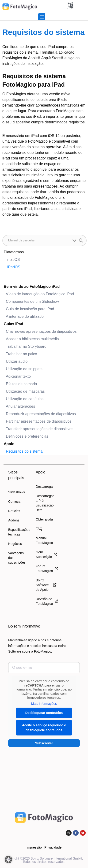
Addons (14, 520)
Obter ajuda (44, 519)
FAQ (39, 529)
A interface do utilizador (25, 316)
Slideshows (17, 492)
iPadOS (14, 267)
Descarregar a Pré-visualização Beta (45, 503)
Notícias (14, 511)
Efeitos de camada (21, 384)
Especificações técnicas (18, 532)
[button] (42, 17)
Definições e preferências (27, 436)
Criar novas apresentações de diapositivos (41, 331)
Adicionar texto (18, 376)
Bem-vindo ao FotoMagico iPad (32, 286)
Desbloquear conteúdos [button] (44, 713)
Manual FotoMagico (44, 540)
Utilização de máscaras (25, 391)
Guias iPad (13, 324)
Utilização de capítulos (25, 399)
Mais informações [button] (44, 704)
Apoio (9, 444)
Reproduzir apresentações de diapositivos (41, 414)
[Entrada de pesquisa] (39, 240)
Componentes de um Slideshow (32, 301)
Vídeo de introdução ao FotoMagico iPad (40, 294)
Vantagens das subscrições (17, 558)
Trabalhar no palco (21, 354)
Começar (15, 502)
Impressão (34, 847)
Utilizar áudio (17, 361)
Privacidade (53, 847)
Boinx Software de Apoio (46, 585)
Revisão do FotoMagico (46, 601)
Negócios (15, 544)
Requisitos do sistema (24, 451)
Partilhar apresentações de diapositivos (39, 421)
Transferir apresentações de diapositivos (40, 429)
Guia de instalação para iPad (30, 309)
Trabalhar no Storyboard (26, 346)
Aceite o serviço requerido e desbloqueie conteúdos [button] (44, 728)
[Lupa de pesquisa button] (81, 240)
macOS (13, 260)
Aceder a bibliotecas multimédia (32, 339)
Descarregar (45, 487)
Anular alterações (21, 406)
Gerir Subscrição (46, 554)
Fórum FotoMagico (46, 569)
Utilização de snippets (24, 369)
